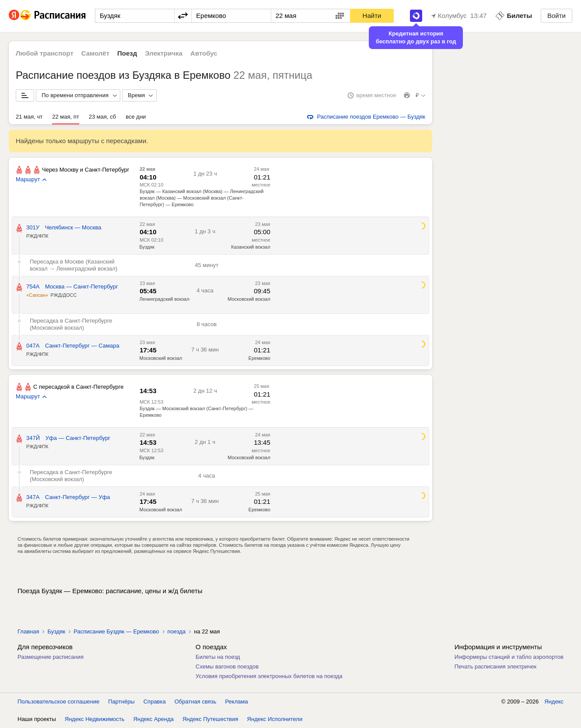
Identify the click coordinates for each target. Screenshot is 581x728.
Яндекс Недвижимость (95, 719)
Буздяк (147, 247)
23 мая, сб (102, 117)
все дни (136, 117)
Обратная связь (196, 702)
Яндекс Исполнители (275, 719)
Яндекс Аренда (154, 719)
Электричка (164, 53)
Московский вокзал (249, 299)
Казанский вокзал (251, 247)
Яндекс (554, 702)
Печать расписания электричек (495, 666)
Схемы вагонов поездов (227, 666)
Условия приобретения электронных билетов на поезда (269, 676)
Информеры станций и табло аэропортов (509, 657)
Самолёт (95, 53)
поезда (177, 631)
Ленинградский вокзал (164, 299)
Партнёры (121, 702)
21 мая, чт (29, 117)
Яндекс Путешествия (210, 719)
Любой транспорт (45, 53)
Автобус (204, 53)
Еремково (259, 358)
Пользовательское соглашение (58, 702)
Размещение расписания (51, 657)
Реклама (237, 702)
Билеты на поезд (218, 657)
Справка (155, 702)
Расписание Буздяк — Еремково (116, 631)
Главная (28, 631)
